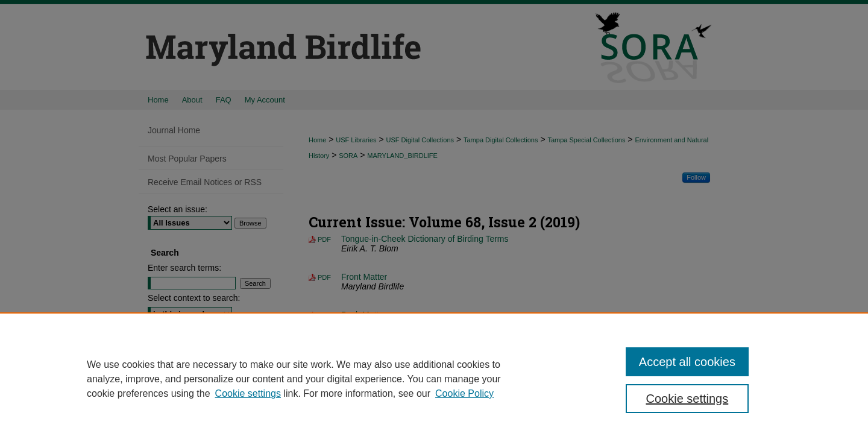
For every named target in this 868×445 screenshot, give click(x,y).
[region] (434, 379)
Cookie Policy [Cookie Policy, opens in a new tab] (464, 393)
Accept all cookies (687, 362)
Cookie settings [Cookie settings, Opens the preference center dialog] (687, 399)
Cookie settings (248, 393)
